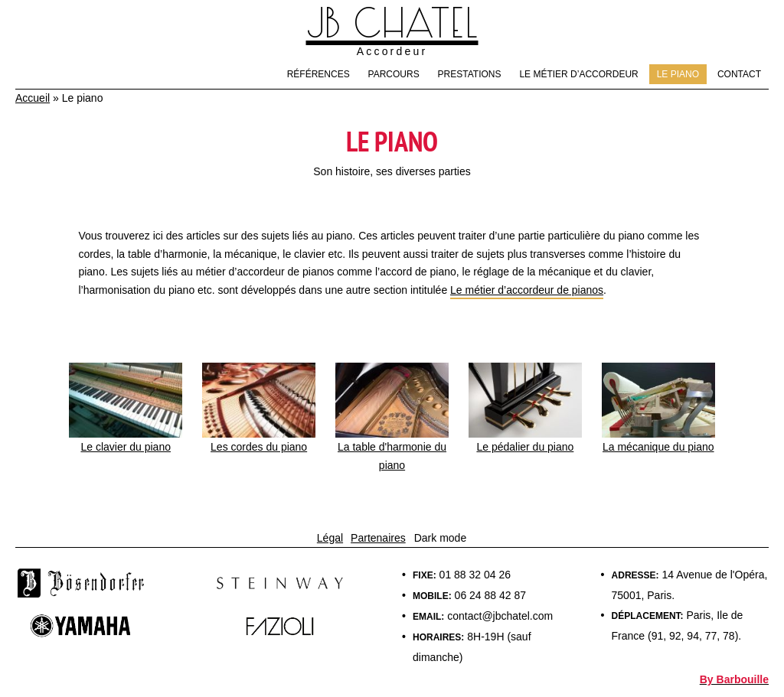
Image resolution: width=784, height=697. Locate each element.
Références (318, 74)
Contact (739, 74)
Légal (330, 538)
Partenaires (378, 538)
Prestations (470, 74)
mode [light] (453, 538)
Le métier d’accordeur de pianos (527, 290)
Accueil (33, 98)
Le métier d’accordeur (578, 74)
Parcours (394, 74)
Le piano (678, 74)
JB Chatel (392, 24)
